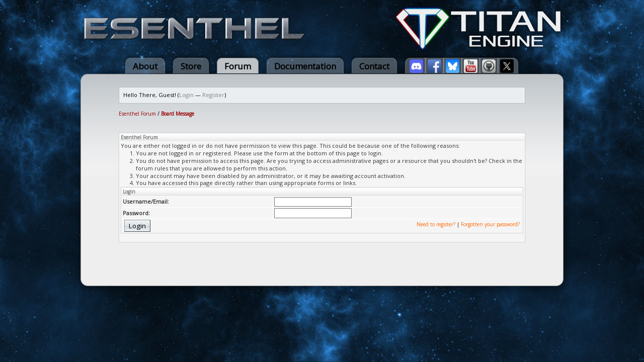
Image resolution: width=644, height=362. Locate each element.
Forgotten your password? (490, 224)
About (145, 66)
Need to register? (436, 224)
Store (191, 66)
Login (186, 95)
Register (213, 95)
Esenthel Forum (137, 114)
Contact (374, 66)
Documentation (305, 66)
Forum (238, 66)
